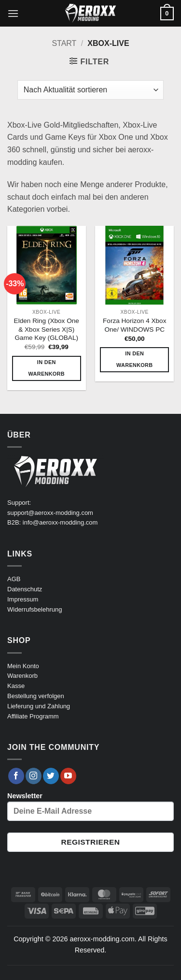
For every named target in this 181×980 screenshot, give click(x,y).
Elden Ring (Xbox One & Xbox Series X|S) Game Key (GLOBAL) (47, 329)
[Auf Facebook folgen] (16, 776)
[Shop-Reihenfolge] (90, 90)
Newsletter (90, 806)
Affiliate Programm (33, 716)
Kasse (16, 686)
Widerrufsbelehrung (35, 609)
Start (64, 43)
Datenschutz (25, 589)
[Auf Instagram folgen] (34, 776)
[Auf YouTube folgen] (68, 776)
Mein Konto (23, 666)
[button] (13, 13)
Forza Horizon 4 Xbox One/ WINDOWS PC (134, 325)
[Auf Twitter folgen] (51, 776)
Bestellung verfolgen (36, 696)
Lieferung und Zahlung (39, 706)
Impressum (23, 599)
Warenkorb (22, 676)
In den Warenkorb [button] (47, 368)
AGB (14, 579)
